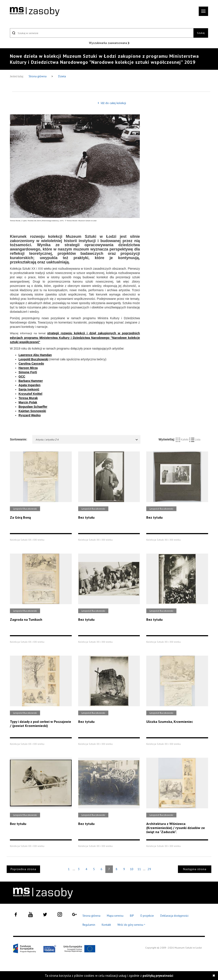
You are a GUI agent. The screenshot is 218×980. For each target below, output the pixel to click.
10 (132, 869)
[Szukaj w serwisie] (102, 33)
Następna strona (195, 869)
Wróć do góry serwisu (131, 925)
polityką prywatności (158, 976)
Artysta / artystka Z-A (87, 439)
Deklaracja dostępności (174, 916)
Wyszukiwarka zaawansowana (108, 43)
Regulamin (89, 925)
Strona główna (38, 76)
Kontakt (106, 925)
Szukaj (201, 33)
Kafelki (183, 440)
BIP (132, 916)
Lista (195, 440)
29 (149, 869)
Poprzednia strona (23, 869)
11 (139, 869)
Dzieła (62, 76)
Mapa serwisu (115, 916)
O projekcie (147, 916)
